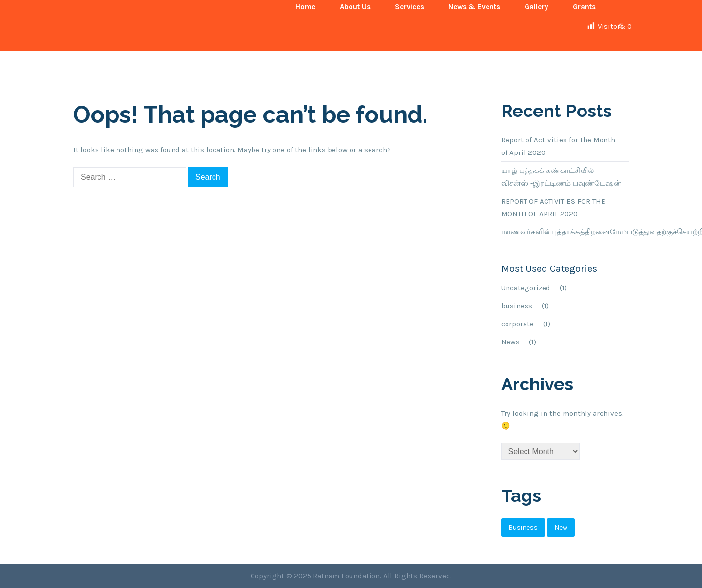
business (517, 306)
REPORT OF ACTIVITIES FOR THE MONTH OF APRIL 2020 (553, 208)
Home (305, 7)
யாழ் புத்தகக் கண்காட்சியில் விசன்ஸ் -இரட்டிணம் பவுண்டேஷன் (561, 177)
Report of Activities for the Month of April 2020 (558, 146)
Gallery (536, 7)
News (510, 342)
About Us (355, 7)
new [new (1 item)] (561, 527)
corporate (517, 324)
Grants (584, 7)
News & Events (474, 7)
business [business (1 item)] (523, 527)
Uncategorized (526, 288)
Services (409, 7)
